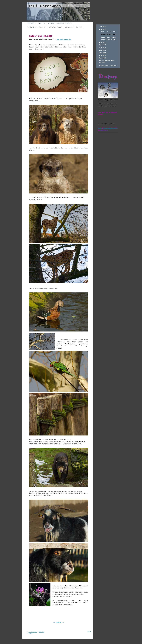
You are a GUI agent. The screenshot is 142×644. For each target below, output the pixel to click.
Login (89, 632)
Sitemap (42, 632)
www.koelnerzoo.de (64, 40)
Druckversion (32, 632)
